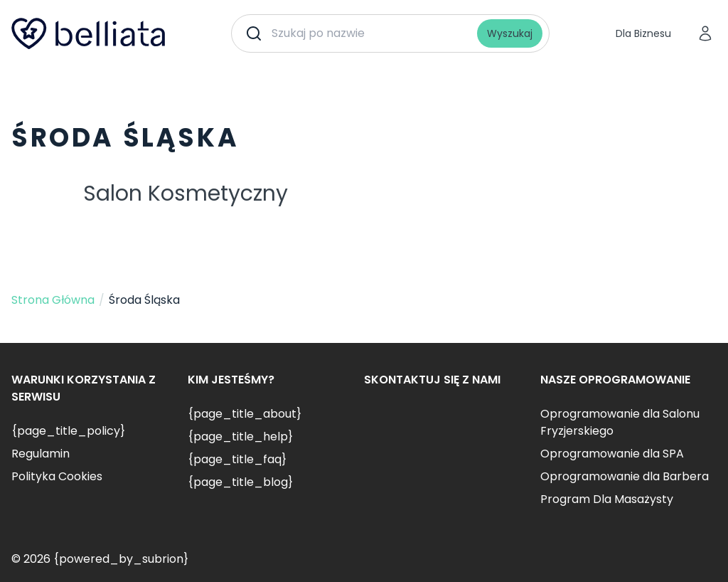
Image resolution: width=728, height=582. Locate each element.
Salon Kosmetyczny (186, 194)
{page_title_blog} (240, 482)
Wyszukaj (510, 33)
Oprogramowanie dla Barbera (625, 476)
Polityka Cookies (57, 476)
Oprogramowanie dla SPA (612, 454)
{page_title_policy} (68, 431)
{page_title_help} (240, 436)
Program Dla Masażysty (607, 499)
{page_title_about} (245, 414)
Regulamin (41, 454)
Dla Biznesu (643, 33)
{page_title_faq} (237, 459)
